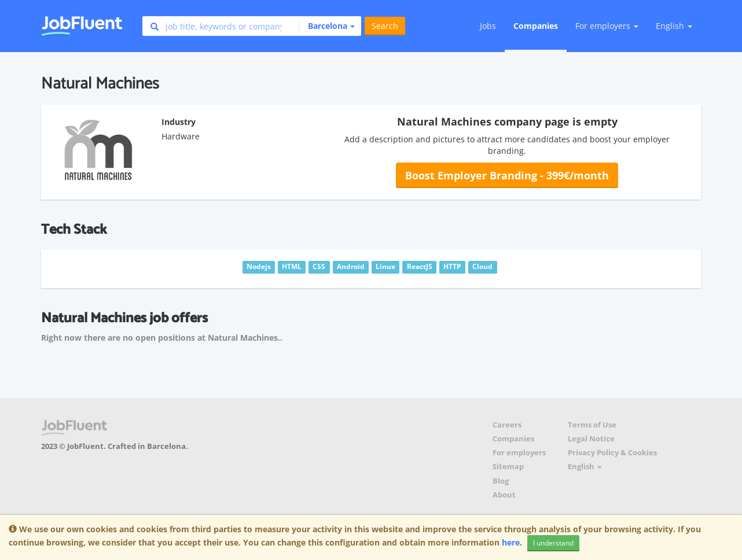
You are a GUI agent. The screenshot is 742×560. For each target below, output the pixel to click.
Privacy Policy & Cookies (612, 453)
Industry (179, 122)
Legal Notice (591, 439)
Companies (536, 26)
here (511, 542)
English (674, 26)
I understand (553, 543)
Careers (507, 425)
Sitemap (508, 467)
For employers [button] (607, 26)
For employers (519, 453)
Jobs (488, 26)
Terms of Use (592, 425)
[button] (327, 26)
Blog (501, 481)
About (504, 495)
